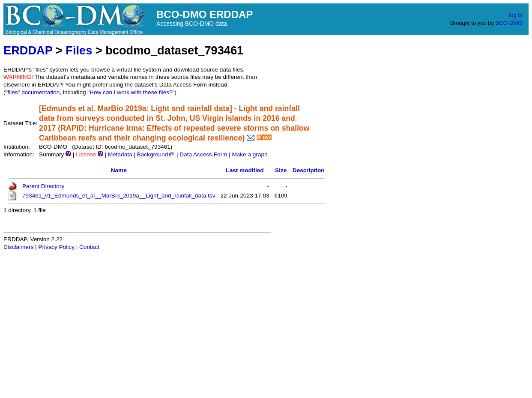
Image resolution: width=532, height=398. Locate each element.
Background (156, 154)
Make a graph (250, 154)
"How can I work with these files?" (131, 92)
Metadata (120, 154)
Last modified (245, 170)
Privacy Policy (56, 247)
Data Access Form (203, 154)
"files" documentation (33, 92)
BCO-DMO (509, 23)
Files (79, 50)
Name (119, 170)
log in (516, 15)
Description (309, 170)
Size (281, 170)
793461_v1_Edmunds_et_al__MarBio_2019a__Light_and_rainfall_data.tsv (119, 196)
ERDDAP (28, 50)
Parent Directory (43, 186)
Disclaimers (18, 247)
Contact (89, 247)
